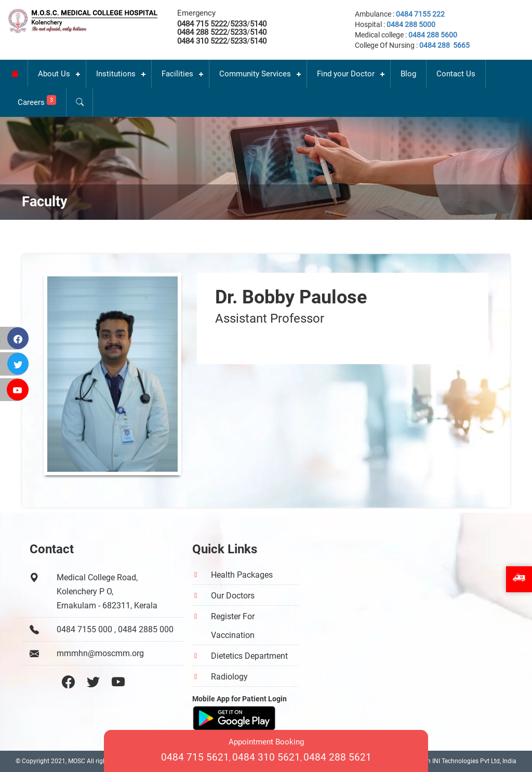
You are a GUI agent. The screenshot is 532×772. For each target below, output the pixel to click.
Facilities (177, 74)
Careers (37, 101)
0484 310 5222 (202, 41)
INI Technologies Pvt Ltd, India (474, 761)
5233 (238, 24)
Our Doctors (233, 596)
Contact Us (456, 74)
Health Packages (242, 575)
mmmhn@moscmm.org (100, 653)
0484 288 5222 (202, 32)
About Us (54, 74)
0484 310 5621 (266, 757)
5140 (258, 24)
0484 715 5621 (195, 757)
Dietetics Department (249, 656)
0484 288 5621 (337, 757)
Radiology (229, 677)
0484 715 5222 (202, 24)
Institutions (116, 74)
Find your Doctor (346, 74)
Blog (408, 74)
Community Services (255, 74)
